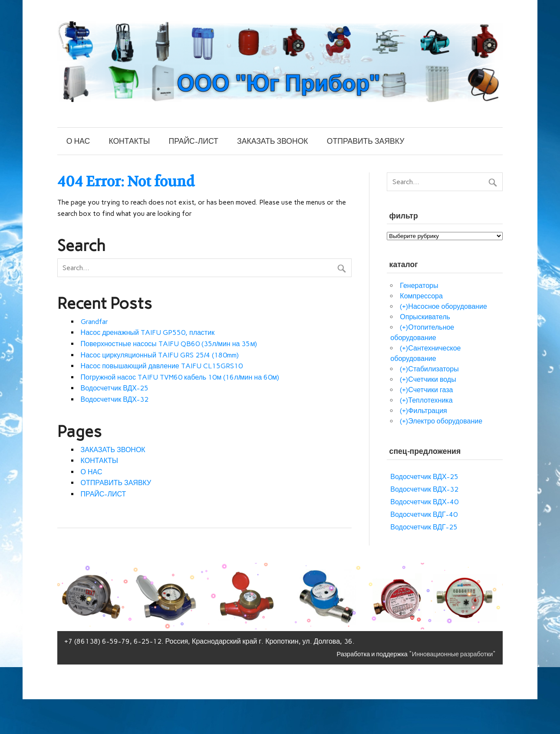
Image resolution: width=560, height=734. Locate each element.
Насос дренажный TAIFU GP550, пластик (148, 332)
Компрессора (421, 296)
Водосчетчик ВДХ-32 (115, 399)
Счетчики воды (432, 379)
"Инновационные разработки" (453, 654)
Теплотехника (430, 400)
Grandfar (94, 322)
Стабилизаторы (433, 369)
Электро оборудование (445, 421)
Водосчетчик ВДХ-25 (115, 388)
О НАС (78, 141)
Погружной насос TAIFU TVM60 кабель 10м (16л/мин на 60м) (180, 377)
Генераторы (419, 286)
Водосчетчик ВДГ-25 (424, 527)
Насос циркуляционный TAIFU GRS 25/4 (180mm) (160, 355)
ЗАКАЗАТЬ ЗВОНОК (273, 141)
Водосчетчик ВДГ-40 (424, 514)
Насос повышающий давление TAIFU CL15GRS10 (162, 366)
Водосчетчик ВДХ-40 (424, 502)
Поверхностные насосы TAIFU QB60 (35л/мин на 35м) (169, 344)
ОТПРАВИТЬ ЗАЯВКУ (366, 141)
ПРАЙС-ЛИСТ (194, 141)
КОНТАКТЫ (129, 141)
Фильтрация (427, 411)
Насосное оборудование (447, 306)
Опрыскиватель (425, 317)
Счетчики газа (430, 390)
